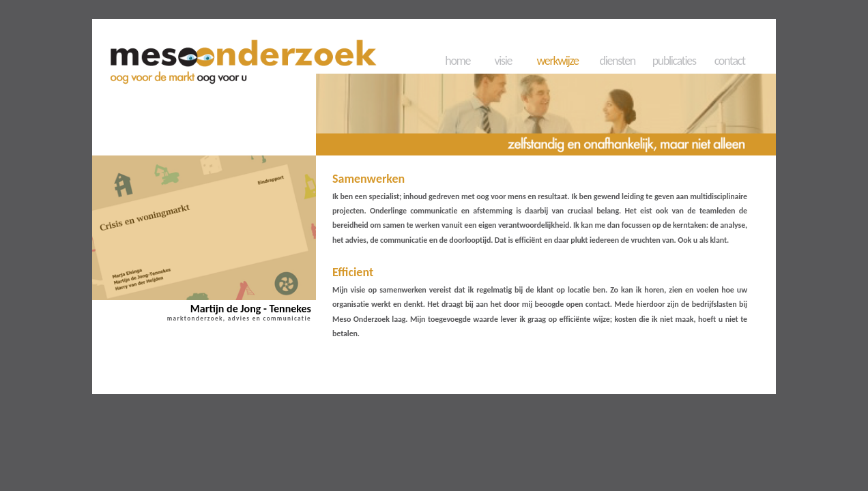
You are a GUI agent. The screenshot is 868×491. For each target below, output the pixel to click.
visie (503, 61)
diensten (618, 61)
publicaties (674, 61)
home (458, 61)
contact (730, 61)
